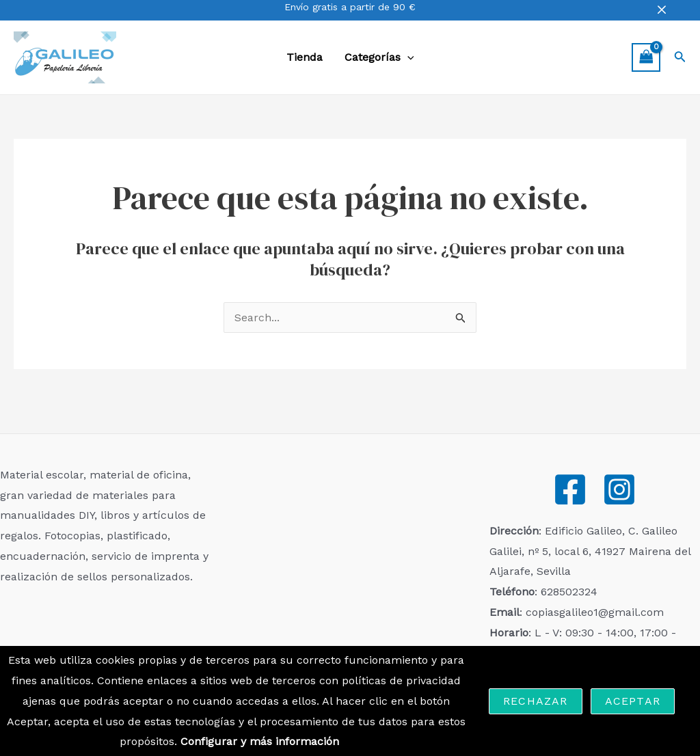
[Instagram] (619, 489)
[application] (407, 57)
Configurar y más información (260, 741)
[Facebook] (570, 489)
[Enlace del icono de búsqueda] (680, 58)
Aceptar (633, 701)
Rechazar (536, 701)
